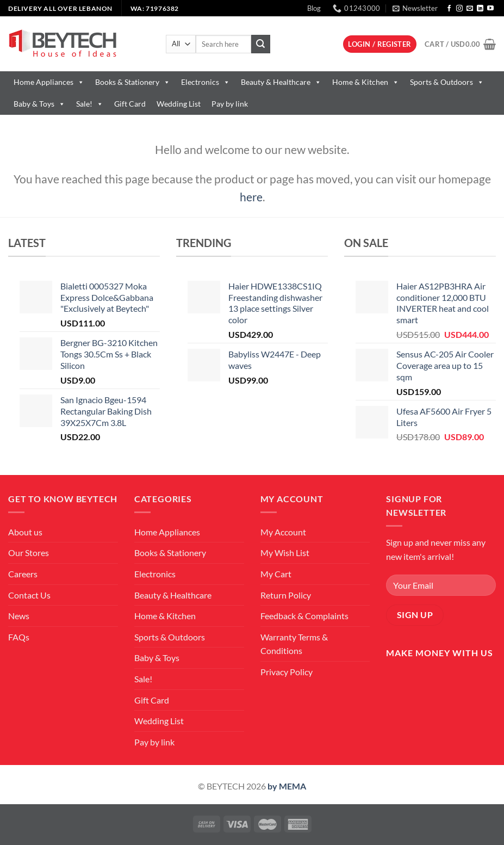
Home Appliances (49, 82)
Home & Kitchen (366, 82)
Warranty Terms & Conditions (294, 644)
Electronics (206, 82)
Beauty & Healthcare (281, 82)
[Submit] (260, 44)
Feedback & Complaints (304, 616)
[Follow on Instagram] (459, 9)
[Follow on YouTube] (490, 9)
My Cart (276, 574)
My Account (283, 532)
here (251, 197)
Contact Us (29, 595)
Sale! (90, 104)
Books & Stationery (133, 82)
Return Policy (286, 595)
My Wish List (285, 553)
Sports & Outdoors (447, 82)
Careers (23, 574)
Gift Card (130, 104)
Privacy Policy (287, 672)
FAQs (19, 637)
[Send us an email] (470, 9)
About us (25, 532)
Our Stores (29, 553)
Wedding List (179, 104)
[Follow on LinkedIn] (480, 9)
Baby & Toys (39, 104)
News (19, 616)
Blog (314, 8)
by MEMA (287, 786)
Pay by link (230, 104)
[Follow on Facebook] (449, 9)
